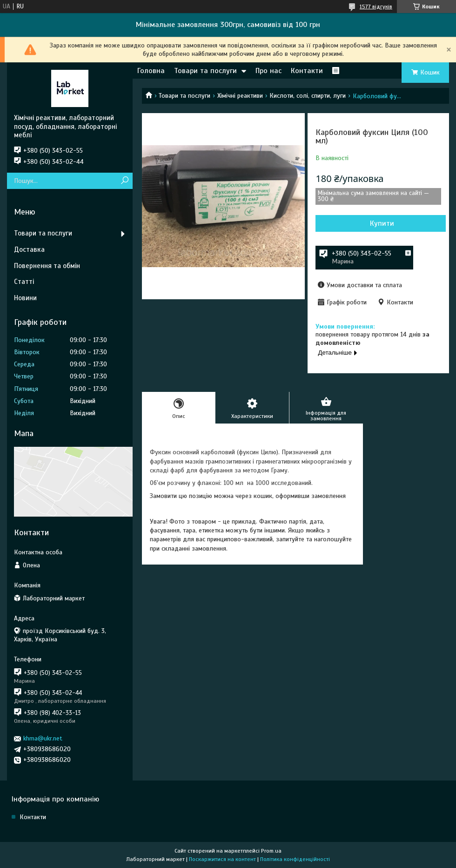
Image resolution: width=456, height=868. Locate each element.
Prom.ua (271, 851)
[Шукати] (124, 181)
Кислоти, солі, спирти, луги (308, 96)
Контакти (307, 71)
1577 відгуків (376, 7)
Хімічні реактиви (240, 96)
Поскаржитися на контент (222, 859)
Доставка (29, 249)
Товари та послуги (205, 71)
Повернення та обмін (47, 266)
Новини (25, 298)
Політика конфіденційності (295, 859)
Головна (151, 71)
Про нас (268, 71)
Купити (382, 223)
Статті (24, 282)
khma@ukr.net (43, 738)
